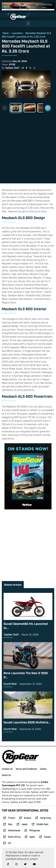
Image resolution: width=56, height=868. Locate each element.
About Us (6, 775)
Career (43, 769)
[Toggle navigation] (28, 23)
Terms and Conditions (26, 769)
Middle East (40, 824)
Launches (17, 33)
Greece (25, 818)
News (6, 33)
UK (7, 843)
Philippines (32, 830)
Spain (30, 837)
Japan (22, 824)
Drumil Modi (10, 684)
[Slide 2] (30, 108)
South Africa (12, 837)
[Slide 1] (16, 108)
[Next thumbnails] (48, 108)
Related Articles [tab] (13, 585)
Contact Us (7, 769)
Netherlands (12, 830)
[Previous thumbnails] (5, 108)
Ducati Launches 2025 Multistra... (27, 722)
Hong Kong (43, 818)
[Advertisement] (28, 147)
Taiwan (45, 837)
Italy (8, 824)
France (9, 818)
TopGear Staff (12, 68)
